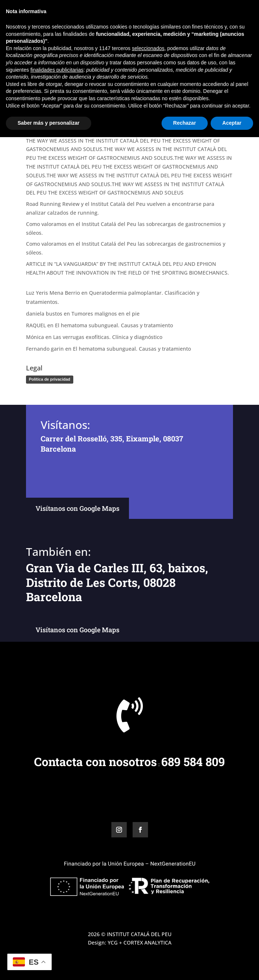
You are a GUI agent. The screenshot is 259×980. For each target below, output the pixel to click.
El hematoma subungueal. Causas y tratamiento (114, 325)
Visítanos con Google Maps (77, 508)
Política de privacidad (50, 379)
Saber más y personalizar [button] (49, 966)
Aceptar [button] (232, 966)
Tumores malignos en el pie (106, 314)
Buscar (221, 105)
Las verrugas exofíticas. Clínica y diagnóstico (108, 337)
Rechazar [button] (185, 966)
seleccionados (148, 891)
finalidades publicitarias (57, 913)
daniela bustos (44, 314)
